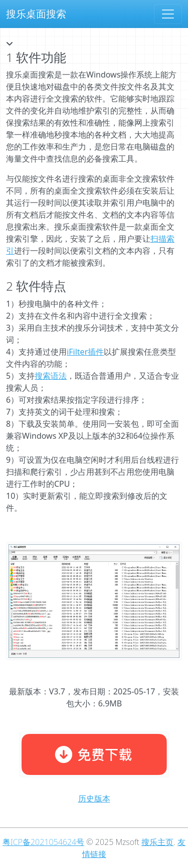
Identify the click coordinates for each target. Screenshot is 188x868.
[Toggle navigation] (168, 14)
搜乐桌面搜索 (36, 14)
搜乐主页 (157, 842)
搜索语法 (51, 376)
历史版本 (94, 798)
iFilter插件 (85, 352)
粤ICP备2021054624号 (43, 842)
